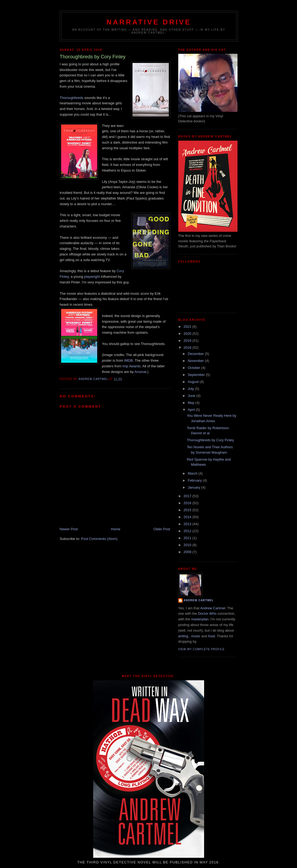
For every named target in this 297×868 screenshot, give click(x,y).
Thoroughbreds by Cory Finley (210, 440)
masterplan (200, 619)
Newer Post (69, 529)
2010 (188, 545)
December (196, 354)
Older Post (162, 529)
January (194, 487)
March (193, 473)
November (196, 361)
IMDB (129, 360)
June (192, 396)
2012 (188, 531)
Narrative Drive (149, 22)
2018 (188, 348)
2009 (188, 552)
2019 (188, 341)
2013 (188, 524)
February (195, 480)
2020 (188, 334)
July (191, 389)
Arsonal (140, 372)
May (191, 403)
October (194, 368)
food (212, 636)
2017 (188, 496)
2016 (188, 503)
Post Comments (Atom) (99, 539)
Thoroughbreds (72, 98)
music (196, 636)
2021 (188, 327)
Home (116, 529)
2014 (188, 517)
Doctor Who (207, 613)
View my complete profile (202, 649)
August (194, 382)
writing (183, 636)
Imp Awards (131, 366)
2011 (188, 538)
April (192, 410)
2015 (188, 510)
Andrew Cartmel (199, 600)
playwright (92, 277)
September (197, 375)
